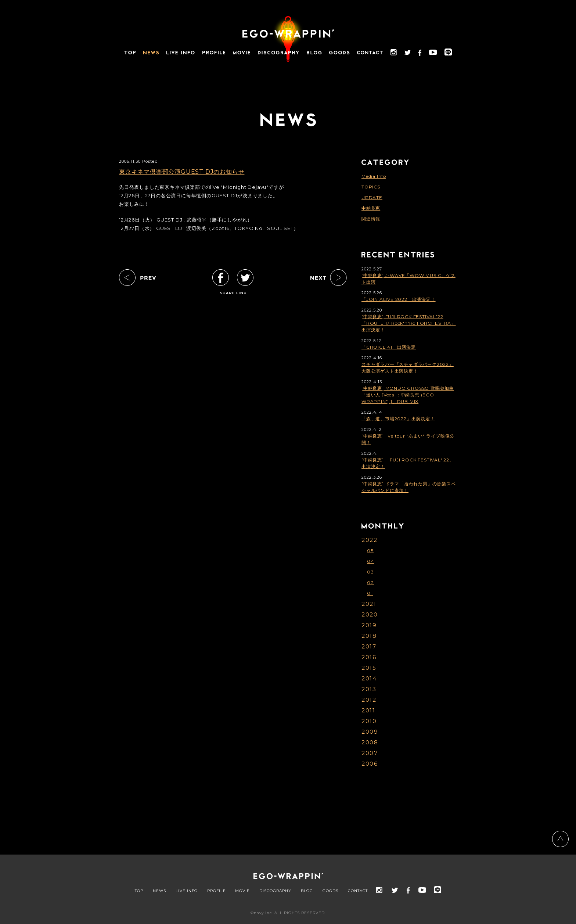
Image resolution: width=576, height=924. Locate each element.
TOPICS (371, 187)
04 (371, 561)
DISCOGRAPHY (275, 891)
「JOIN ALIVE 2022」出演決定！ (399, 299)
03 (370, 572)
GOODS (330, 891)
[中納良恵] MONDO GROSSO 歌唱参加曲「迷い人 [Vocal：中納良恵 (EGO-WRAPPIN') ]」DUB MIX (408, 395)
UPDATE (372, 197)
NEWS (159, 891)
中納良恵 (371, 208)
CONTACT (358, 891)
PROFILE (217, 891)
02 (370, 583)
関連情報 (371, 219)
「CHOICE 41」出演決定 (389, 347)
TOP (139, 891)
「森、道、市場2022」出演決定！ (398, 419)
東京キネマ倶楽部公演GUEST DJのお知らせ (182, 172)
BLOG (307, 891)
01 (370, 593)
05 (370, 551)
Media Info (374, 176)
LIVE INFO (187, 891)
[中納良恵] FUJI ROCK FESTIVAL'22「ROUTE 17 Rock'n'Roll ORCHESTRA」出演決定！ (409, 323)
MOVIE (242, 891)
